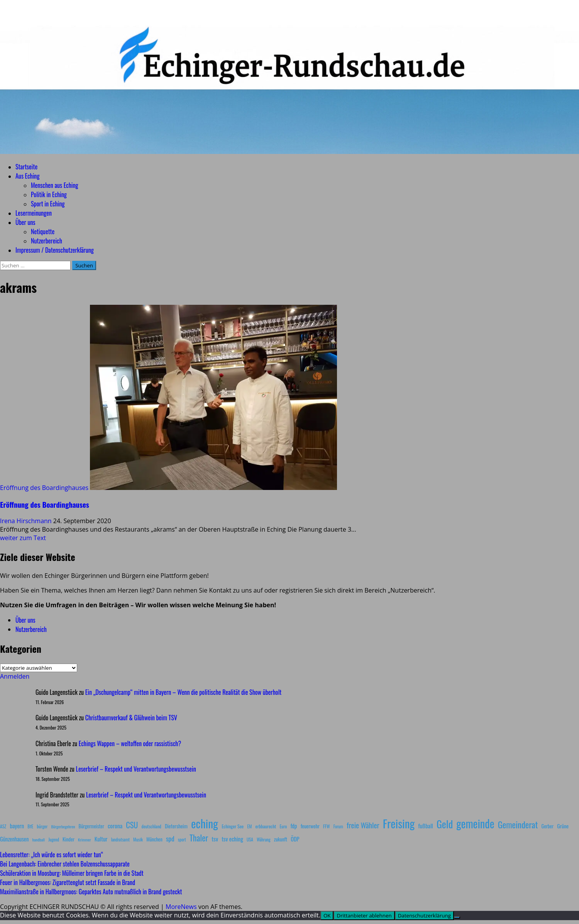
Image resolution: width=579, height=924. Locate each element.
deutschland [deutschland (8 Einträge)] (152, 826)
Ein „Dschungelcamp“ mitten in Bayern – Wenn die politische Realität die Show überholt (183, 692)
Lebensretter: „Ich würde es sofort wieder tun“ (52, 855)
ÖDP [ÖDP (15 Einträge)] (295, 839)
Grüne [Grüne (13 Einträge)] (563, 826)
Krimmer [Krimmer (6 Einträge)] (85, 840)
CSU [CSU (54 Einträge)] (132, 825)
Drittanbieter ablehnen (364, 916)
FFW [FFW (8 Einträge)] (327, 826)
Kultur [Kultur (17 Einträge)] (101, 839)
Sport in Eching (48, 204)
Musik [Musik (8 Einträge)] (138, 839)
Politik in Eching (49, 194)
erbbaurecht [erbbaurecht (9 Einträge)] (266, 826)
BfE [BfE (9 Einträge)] (30, 826)
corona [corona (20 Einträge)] (115, 826)
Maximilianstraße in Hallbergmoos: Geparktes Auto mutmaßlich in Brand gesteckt (91, 892)
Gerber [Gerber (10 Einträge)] (548, 826)
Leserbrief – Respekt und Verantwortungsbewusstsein (136, 769)
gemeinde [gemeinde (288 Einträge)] (475, 823)
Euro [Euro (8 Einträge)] (284, 826)
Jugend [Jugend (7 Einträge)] (54, 840)
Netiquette (43, 231)
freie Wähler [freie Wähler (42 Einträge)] (363, 825)
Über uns (25, 222)
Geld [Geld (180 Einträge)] (445, 824)
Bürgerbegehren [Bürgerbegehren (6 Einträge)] (63, 826)
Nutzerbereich (47, 241)
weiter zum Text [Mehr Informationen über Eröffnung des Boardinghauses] (23, 538)
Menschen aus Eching (55, 185)
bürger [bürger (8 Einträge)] (42, 826)
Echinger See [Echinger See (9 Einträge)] (233, 826)
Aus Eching (27, 176)
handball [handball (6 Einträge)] (38, 840)
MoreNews (181, 907)
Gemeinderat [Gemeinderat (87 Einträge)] (518, 824)
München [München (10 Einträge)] (154, 839)
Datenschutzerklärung (424, 916)
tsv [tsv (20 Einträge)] (215, 839)
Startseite (26, 167)
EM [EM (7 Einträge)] (249, 826)
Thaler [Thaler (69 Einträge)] (199, 838)
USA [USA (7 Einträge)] (250, 840)
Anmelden (15, 676)
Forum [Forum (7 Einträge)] (338, 826)
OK (327, 916)
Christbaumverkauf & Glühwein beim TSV (131, 718)
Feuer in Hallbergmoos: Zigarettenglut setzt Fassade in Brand (68, 882)
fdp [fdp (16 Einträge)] (294, 826)
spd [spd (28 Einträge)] (170, 838)
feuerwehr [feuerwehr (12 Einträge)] (310, 826)
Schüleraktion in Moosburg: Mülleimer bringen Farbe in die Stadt (72, 873)
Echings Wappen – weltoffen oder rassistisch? (130, 743)
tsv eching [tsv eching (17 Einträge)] (232, 839)
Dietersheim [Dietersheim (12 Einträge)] (176, 826)
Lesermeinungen (34, 213)
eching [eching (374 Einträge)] (205, 823)
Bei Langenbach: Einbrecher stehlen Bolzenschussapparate (65, 864)
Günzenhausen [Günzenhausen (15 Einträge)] (14, 839)
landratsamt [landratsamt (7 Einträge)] (120, 840)
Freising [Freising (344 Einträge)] (399, 823)
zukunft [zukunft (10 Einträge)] (281, 839)
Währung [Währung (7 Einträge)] (264, 840)
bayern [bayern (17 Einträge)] (17, 826)
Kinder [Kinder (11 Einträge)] (69, 839)
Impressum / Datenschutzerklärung (55, 250)
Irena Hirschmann (27, 521)
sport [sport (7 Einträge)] (182, 840)
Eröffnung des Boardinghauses (44, 488)
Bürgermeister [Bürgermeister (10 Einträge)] (91, 826)
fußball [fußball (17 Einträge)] (425, 826)
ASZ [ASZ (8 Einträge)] (3, 826)
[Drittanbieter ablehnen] (457, 917)
